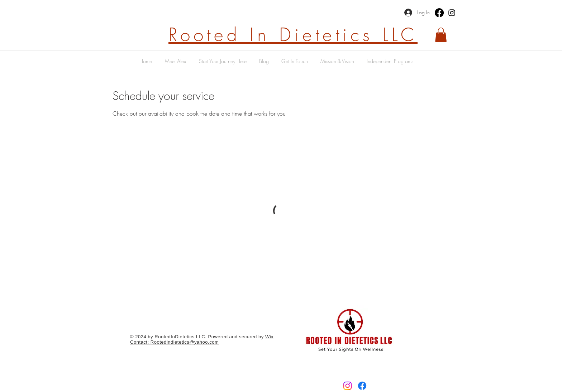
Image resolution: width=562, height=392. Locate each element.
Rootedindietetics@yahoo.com (185, 342)
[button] (441, 35)
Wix (269, 337)
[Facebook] (439, 13)
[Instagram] (452, 13)
